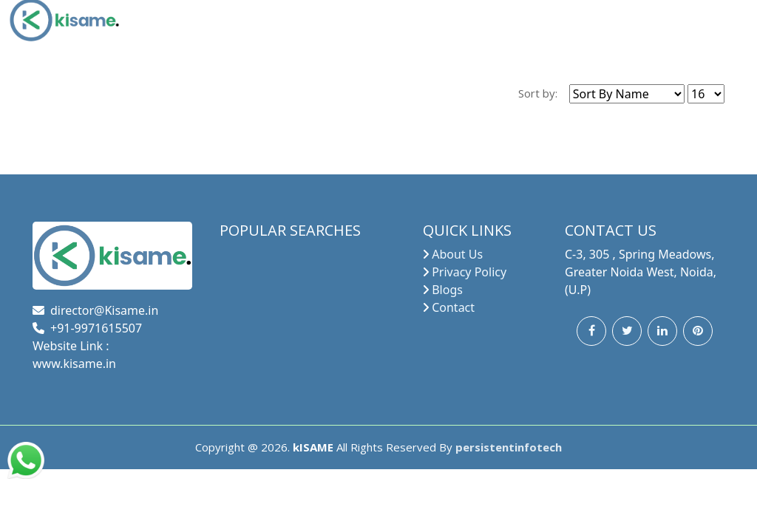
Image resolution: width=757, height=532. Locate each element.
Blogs (447, 290)
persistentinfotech (509, 447)
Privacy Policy (469, 272)
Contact (453, 307)
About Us (457, 254)
